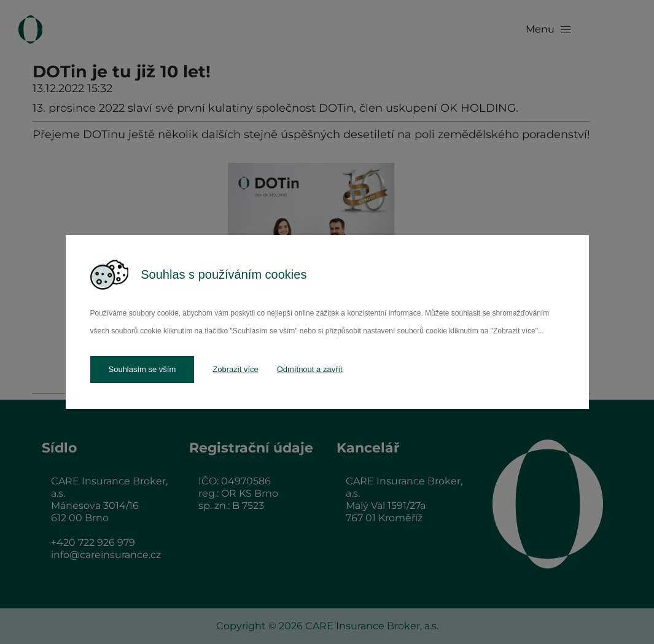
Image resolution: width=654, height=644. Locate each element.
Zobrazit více (235, 369)
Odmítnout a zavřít (310, 369)
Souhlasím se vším (142, 369)
